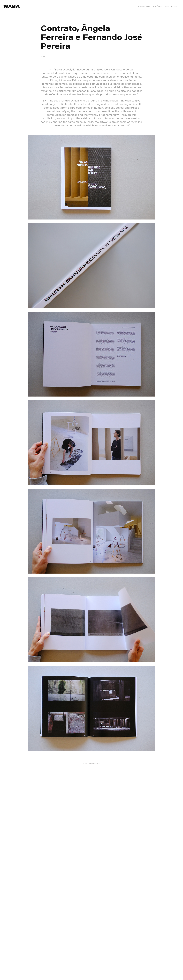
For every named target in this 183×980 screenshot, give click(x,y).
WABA (12, 6)
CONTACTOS (171, 6)
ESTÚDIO (158, 6)
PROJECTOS (144, 6)
